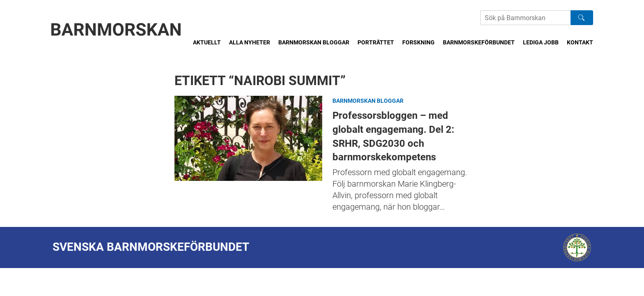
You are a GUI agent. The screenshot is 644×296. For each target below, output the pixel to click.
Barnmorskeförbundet (479, 42)
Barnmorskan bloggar (314, 42)
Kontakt (580, 42)
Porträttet (376, 42)
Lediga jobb (541, 42)
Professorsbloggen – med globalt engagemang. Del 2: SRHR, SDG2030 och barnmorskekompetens (248, 138)
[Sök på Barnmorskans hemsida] (525, 18)
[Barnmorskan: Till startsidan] (116, 29)
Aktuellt (207, 42)
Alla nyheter (250, 42)
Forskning (418, 42)
